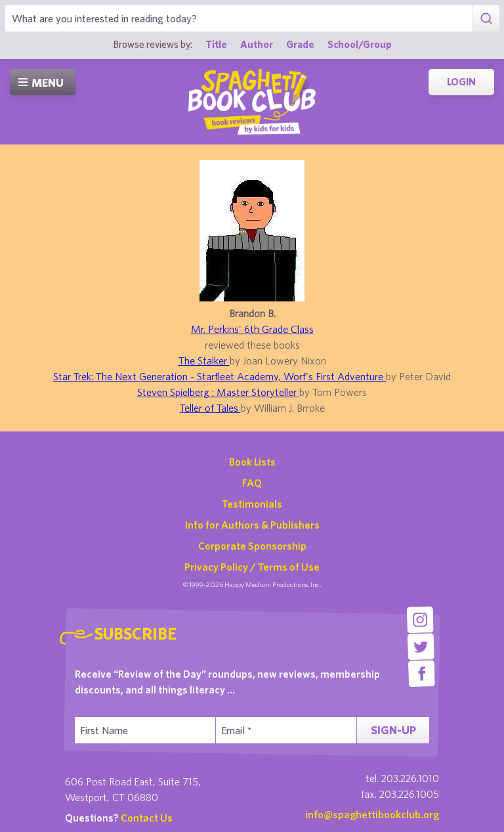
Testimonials (252, 504)
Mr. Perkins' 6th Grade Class (252, 329)
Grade (300, 44)
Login (461, 82)
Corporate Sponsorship (252, 546)
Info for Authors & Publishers (252, 525)
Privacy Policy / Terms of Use (252, 567)
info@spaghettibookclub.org (372, 814)
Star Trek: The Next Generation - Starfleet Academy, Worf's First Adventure (220, 376)
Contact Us (147, 818)
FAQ (252, 483)
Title (216, 44)
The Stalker (204, 361)
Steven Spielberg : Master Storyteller (218, 392)
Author (257, 44)
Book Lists (252, 462)
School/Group (360, 44)
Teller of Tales (210, 408)
